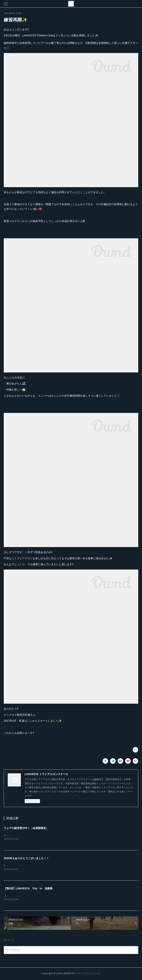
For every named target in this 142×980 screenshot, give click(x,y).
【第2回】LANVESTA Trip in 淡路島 (28, 889)
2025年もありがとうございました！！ (26, 859)
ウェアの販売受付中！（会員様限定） (26, 828)
